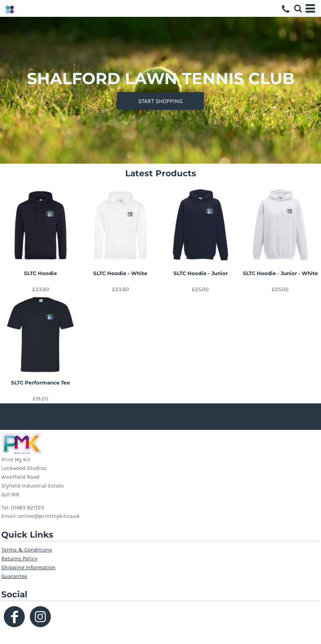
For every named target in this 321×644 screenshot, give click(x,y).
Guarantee (14, 576)
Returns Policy (19, 558)
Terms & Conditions (27, 550)
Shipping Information (28, 567)
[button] (298, 8)
